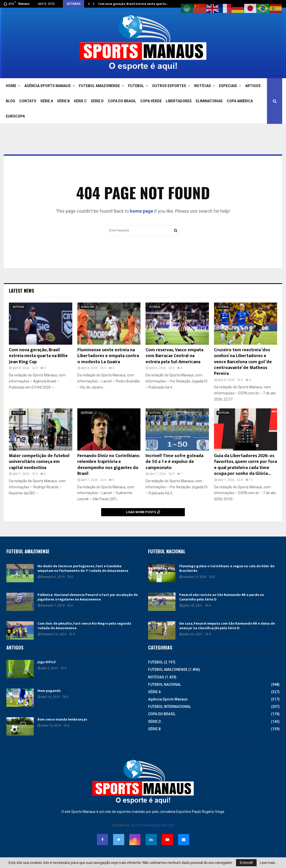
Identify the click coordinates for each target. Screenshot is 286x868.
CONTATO (28, 101)
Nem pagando (49, 691)
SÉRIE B (63, 101)
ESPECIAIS (228, 86)
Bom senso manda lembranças (62, 719)
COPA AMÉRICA (240, 101)
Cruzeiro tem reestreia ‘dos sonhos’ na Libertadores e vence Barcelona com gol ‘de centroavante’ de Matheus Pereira (243, 362)
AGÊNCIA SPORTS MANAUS (48, 86)
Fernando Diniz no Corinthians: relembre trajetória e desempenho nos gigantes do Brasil (109, 465)
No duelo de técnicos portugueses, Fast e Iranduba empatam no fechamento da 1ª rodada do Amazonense (83, 568)
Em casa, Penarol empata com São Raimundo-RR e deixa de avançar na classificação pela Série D (227, 626)
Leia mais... (269, 863)
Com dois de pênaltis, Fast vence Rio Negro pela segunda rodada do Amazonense (84, 626)
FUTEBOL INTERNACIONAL (169, 707)
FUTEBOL (136, 86)
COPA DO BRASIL (122, 101)
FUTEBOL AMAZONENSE (99, 86)
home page (141, 211)
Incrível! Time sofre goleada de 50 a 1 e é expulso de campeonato (174, 462)
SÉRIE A (47, 101)
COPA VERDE (151, 101)
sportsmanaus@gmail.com (153, 825)
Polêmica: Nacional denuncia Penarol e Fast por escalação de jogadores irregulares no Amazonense (88, 597)
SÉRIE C (80, 101)
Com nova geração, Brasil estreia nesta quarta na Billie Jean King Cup (38, 356)
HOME (11, 86)
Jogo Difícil (47, 662)
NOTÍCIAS (203, 86)
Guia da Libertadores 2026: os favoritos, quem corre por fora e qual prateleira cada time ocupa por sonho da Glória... (245, 465)
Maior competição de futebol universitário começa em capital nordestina (39, 462)
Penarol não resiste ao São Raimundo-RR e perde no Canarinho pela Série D (222, 597)
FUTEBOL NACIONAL (165, 685)
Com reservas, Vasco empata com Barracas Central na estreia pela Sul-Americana (174, 356)
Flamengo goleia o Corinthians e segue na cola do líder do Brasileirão (227, 568)
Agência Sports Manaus (168, 699)
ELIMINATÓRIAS (209, 101)
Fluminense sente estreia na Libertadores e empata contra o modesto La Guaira (108, 356)
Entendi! (246, 863)
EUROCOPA (15, 116)
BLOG (11, 101)
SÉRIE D (97, 101)
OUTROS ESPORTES (169, 86)
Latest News (21, 291)
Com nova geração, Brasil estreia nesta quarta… (133, 4)
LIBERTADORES (179, 101)
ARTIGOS (253, 86)
